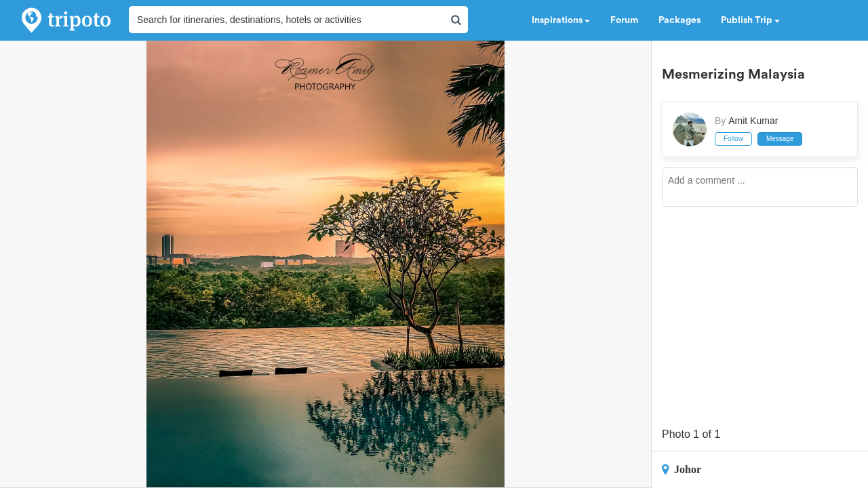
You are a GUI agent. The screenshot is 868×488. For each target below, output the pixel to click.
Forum (624, 20)
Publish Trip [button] (750, 20)
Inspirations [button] (561, 20)
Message (780, 139)
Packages (679, 20)
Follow (733, 139)
